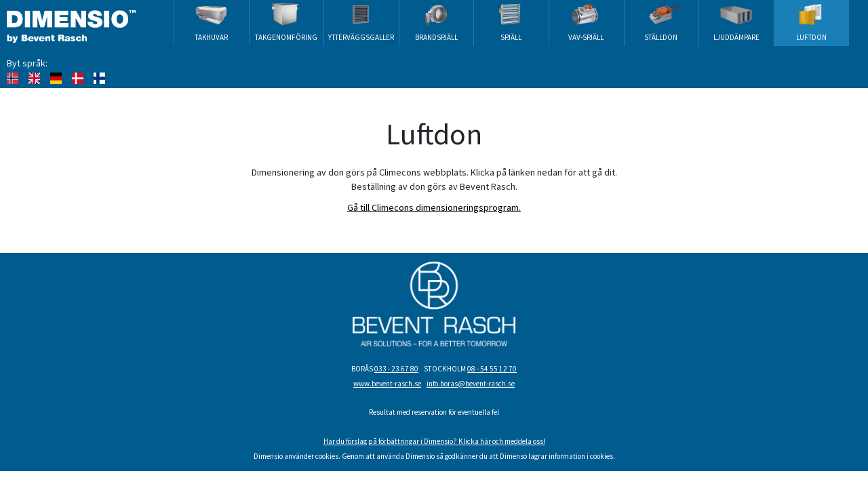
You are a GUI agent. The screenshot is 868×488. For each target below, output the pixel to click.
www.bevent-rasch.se (387, 384)
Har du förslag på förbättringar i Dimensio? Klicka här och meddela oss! (434, 441)
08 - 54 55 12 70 (492, 369)
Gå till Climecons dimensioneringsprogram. (434, 207)
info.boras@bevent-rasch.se (471, 384)
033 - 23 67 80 (396, 369)
